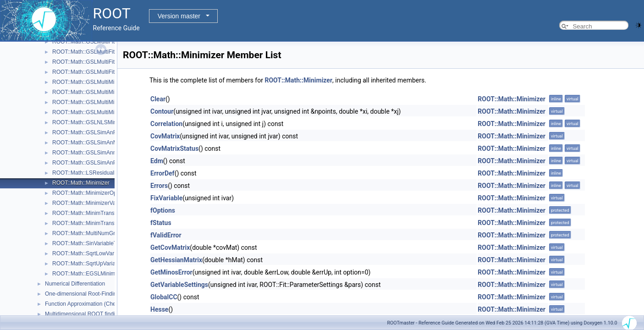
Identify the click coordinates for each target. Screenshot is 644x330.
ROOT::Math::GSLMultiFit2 (85, 52)
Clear (158, 99)
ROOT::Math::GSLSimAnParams (92, 163)
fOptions (163, 210)
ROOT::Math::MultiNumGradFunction (97, 233)
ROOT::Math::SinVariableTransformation (101, 243)
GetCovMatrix (170, 247)
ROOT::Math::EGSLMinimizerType (94, 274)
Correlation (166, 124)
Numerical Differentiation (75, 284)
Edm (157, 161)
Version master (179, 16)
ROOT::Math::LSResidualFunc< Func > (100, 173)
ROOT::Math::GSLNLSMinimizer (92, 122)
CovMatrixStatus (174, 148)
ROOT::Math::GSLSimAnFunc (89, 132)
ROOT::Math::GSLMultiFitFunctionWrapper (105, 72)
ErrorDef (162, 173)
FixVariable (166, 198)
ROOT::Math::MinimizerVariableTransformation (109, 203)
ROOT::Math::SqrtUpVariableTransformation (106, 264)
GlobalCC (164, 297)
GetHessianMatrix (176, 260)
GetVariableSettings (179, 285)
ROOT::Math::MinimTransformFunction (99, 213)
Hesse (159, 309)
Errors (159, 186)
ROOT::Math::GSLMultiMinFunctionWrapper (106, 102)
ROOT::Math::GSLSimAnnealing (91, 153)
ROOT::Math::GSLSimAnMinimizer (94, 143)
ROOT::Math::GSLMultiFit (83, 42)
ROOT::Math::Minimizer (81, 183)
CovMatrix (165, 136)
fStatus (161, 223)
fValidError (166, 235)
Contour (162, 111)
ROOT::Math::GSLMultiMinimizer (92, 112)
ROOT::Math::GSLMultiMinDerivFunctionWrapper (112, 82)
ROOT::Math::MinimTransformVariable (99, 223)
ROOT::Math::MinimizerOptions (90, 193)
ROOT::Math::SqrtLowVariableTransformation (107, 253)
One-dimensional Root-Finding (82, 294)
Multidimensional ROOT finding (83, 314)
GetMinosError (171, 272)
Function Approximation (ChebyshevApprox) (99, 304)
